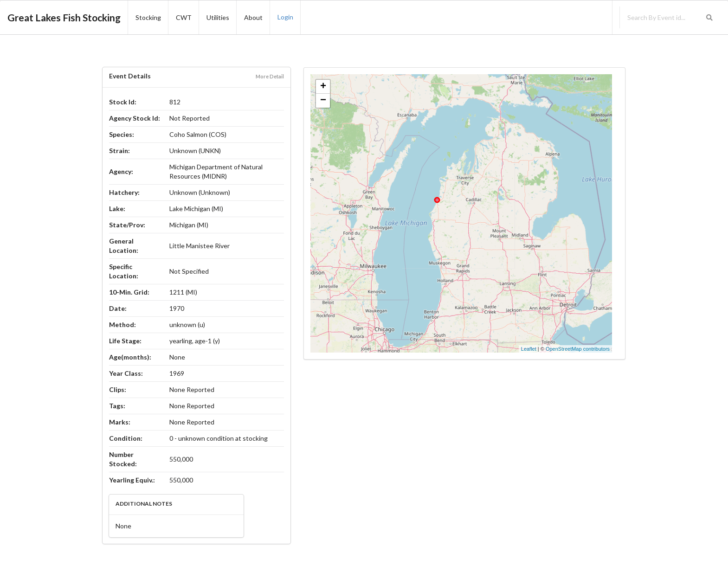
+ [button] (323, 87)
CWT (184, 17)
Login (285, 17)
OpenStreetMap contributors (578, 349)
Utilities (218, 17)
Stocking (148, 17)
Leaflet (529, 349)
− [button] (323, 101)
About (253, 17)
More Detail (270, 76)
